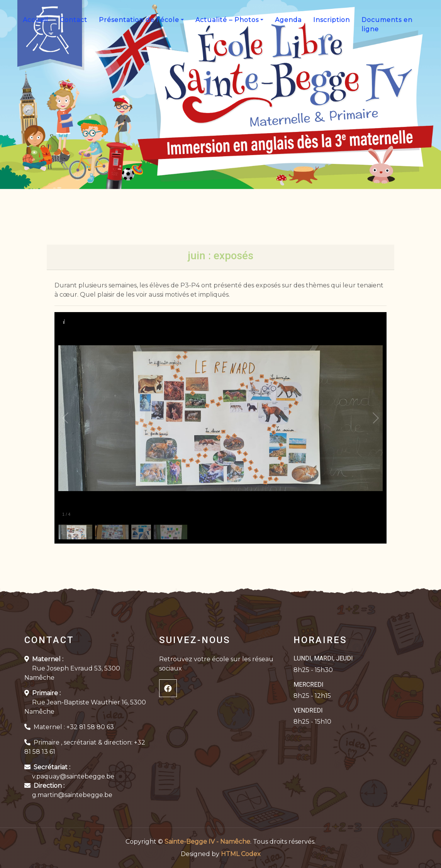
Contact (74, 20)
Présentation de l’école (139, 20)
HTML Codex (241, 854)
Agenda (288, 20)
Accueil (36, 20)
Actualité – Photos (227, 20)
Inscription (332, 20)
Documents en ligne (387, 24)
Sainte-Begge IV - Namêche (207, 842)
